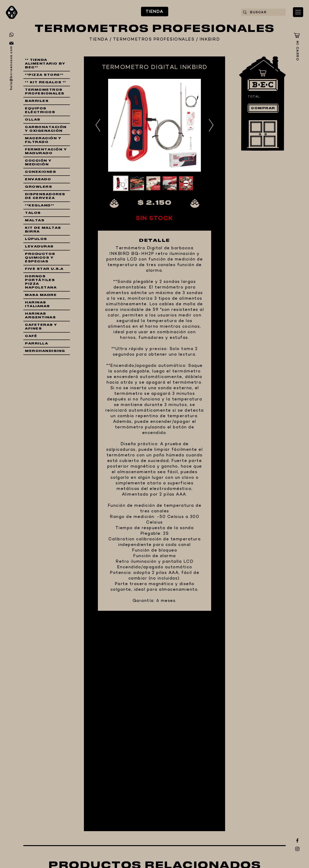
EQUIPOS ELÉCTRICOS (40, 110)
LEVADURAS (39, 247)
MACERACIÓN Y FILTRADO (43, 140)
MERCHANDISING (45, 351)
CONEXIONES (40, 172)
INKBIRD (210, 40)
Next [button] (211, 125)
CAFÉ (31, 336)
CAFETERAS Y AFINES (41, 327)
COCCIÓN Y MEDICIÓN (38, 163)
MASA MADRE (41, 295)
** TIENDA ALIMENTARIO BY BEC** (45, 64)
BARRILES (37, 101)
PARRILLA (36, 344)
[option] (154, 125)
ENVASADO (38, 179)
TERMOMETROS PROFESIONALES (154, 40)
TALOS (33, 213)
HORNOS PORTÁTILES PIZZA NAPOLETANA (41, 282)
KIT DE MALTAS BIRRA (43, 230)
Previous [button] (98, 125)
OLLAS (33, 120)
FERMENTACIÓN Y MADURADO (46, 151)
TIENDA (155, 12)
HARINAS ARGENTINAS (40, 316)
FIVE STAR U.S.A (44, 269)
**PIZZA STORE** (44, 75)
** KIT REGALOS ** (46, 82)
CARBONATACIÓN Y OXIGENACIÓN (46, 129)
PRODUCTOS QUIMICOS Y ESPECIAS (40, 258)
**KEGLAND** (40, 205)
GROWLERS (38, 187)
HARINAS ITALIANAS (37, 304)
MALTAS (35, 220)
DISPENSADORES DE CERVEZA (45, 196)
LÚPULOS (36, 239)
